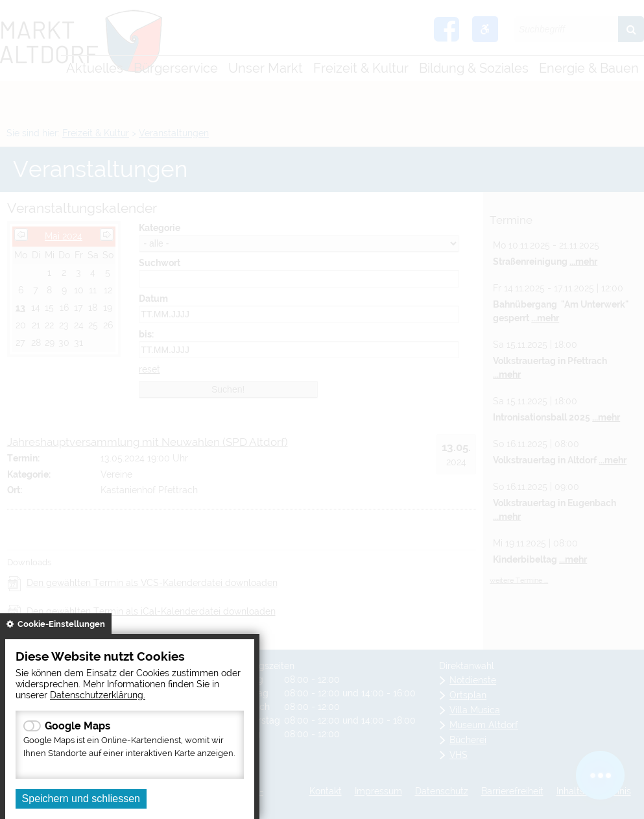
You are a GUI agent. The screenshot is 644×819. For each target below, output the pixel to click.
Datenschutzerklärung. (98, 695)
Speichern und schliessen (81, 799)
